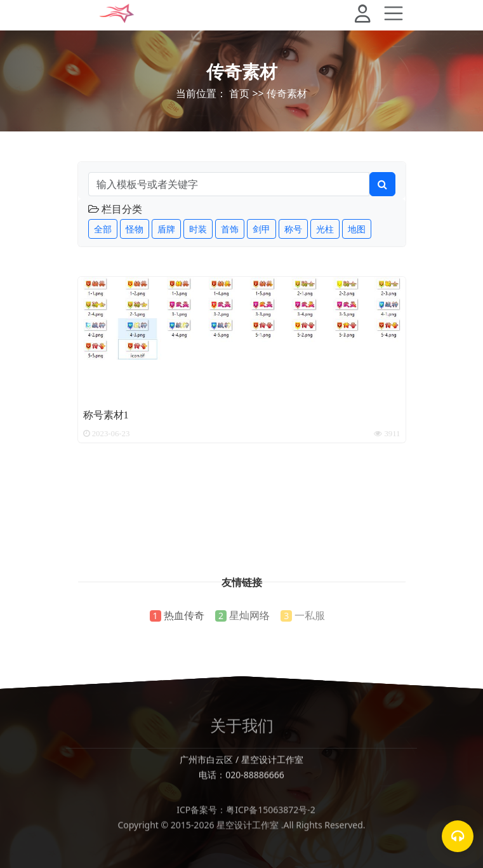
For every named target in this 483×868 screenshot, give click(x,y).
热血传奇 (184, 615)
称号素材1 (106, 414)
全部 (103, 229)
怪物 (135, 229)
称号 (293, 229)
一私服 (310, 615)
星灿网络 (249, 615)
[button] (368, 15)
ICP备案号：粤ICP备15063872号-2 (241, 822)
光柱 (325, 229)
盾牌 (166, 229)
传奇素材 (242, 71)
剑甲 (261, 229)
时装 (198, 229)
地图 (357, 229)
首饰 (230, 229)
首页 (239, 93)
